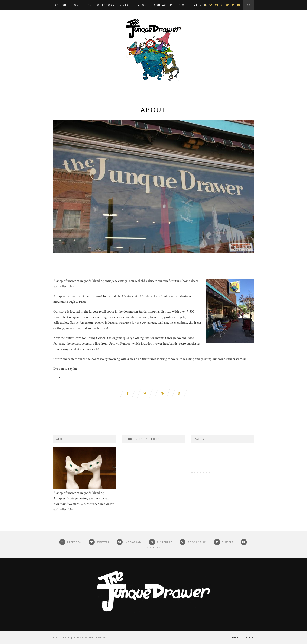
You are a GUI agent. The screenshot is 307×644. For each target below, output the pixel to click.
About (143, 5)
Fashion (60, 5)
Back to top (243, 637)
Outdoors (106, 5)
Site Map (228, 452)
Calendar (200, 5)
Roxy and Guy (227, 466)
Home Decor (82, 5)
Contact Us (163, 5)
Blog (183, 5)
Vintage (126, 5)
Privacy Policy (204, 452)
